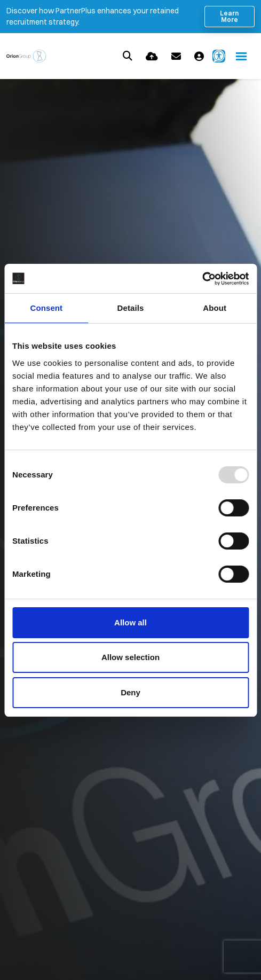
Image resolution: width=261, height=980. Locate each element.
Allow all (130, 622)
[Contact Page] (176, 56)
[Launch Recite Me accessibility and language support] (219, 56)
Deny (130, 692)
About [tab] (215, 308)
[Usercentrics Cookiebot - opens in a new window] (202, 279)
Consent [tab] (46, 308)
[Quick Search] (128, 56)
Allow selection (130, 657)
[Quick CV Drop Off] (152, 56)
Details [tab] (131, 308)
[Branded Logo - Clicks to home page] (26, 56)
